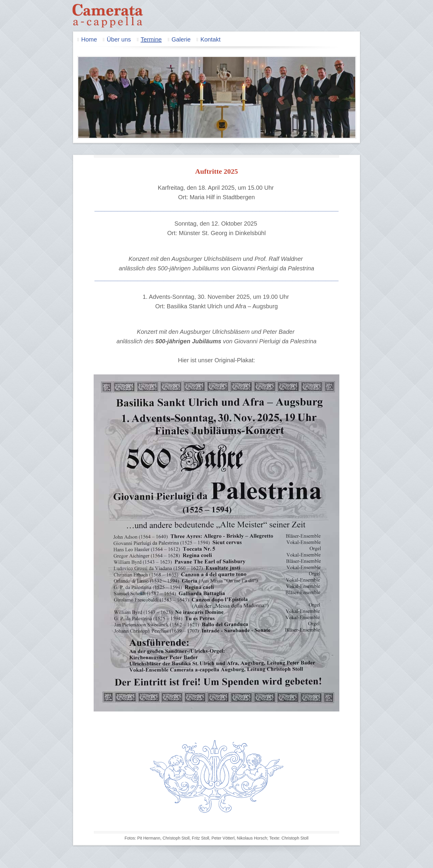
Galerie (181, 39)
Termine (151, 39)
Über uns (119, 39)
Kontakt (210, 39)
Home (89, 39)
